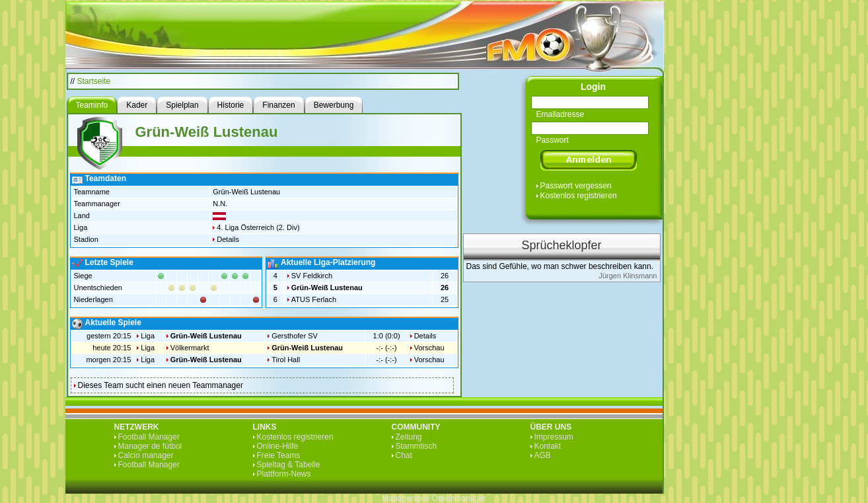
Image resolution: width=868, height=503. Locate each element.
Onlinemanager (459, 498)
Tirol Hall (286, 360)
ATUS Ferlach (314, 299)
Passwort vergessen (576, 186)
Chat (404, 455)
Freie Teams (279, 455)
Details (228, 239)
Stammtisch (416, 446)
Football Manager (149, 437)
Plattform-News (284, 474)
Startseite (94, 81)
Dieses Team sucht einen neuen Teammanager (161, 385)
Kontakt (548, 446)
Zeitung (409, 437)
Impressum (554, 437)
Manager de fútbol (150, 446)
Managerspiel (406, 498)
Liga (148, 336)
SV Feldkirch (312, 276)
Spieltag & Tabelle (289, 465)
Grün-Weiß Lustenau (327, 288)
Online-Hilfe (278, 446)
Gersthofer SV (295, 336)
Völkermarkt (190, 348)
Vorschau (429, 348)
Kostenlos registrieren (579, 196)
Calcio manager (146, 455)
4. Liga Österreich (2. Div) (258, 227)
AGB (543, 455)
